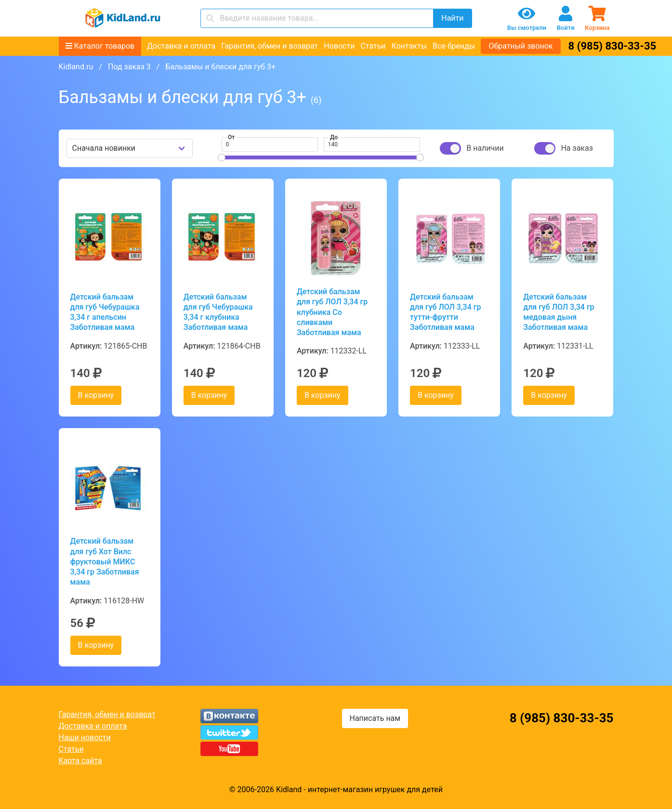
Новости (339, 46)
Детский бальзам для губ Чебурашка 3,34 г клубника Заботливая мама (218, 312)
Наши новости (85, 737)
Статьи (373, 46)
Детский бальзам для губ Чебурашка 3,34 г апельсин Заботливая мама (105, 312)
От (231, 137)
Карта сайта (80, 761)
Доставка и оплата (181, 46)
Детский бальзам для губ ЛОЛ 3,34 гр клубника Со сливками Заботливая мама (332, 312)
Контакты (409, 46)
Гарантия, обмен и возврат (270, 46)
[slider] (222, 157)
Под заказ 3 (129, 67)
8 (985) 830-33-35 (613, 46)
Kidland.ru (76, 67)
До (334, 137)
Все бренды (454, 46)
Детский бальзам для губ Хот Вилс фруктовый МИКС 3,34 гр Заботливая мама (105, 561)
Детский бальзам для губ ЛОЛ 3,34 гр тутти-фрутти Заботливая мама (445, 312)
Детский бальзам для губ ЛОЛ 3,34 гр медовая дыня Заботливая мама (559, 312)
